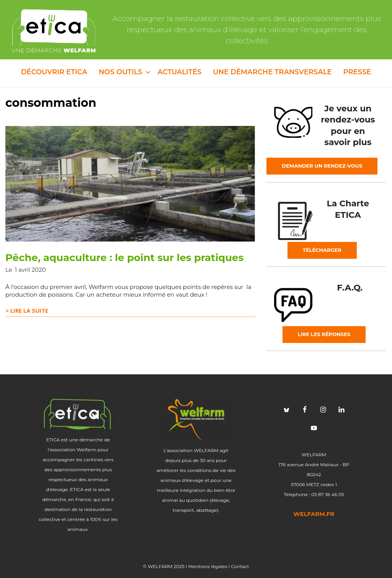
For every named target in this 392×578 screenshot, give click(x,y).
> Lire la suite (27, 310)
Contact (240, 566)
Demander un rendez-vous (322, 166)
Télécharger (322, 250)
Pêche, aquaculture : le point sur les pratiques (124, 258)
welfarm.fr (314, 514)
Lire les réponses (324, 334)
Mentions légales (208, 566)
